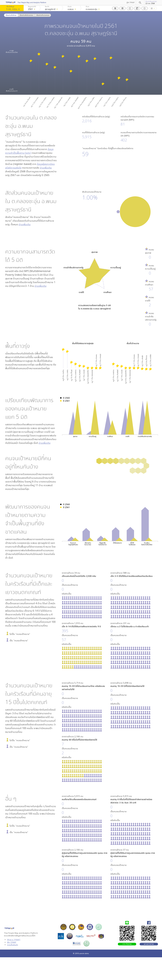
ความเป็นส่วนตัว (13, 945)
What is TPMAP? (14, 940)
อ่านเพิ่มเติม (46, 168)
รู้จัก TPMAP (131, 2)
